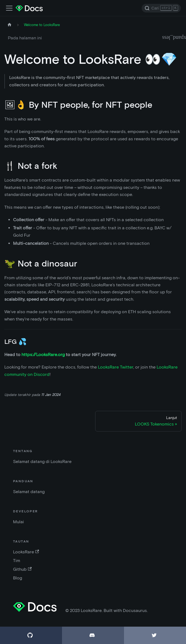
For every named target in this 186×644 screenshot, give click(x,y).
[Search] (161, 8)
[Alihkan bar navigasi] (9, 8)
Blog (18, 578)
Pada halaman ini (25, 38)
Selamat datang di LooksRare (42, 461)
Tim (17, 561)
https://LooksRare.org (43, 355)
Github (22, 569)
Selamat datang (29, 492)
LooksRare (26, 552)
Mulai (18, 522)
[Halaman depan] (10, 25)
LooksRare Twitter (116, 367)
